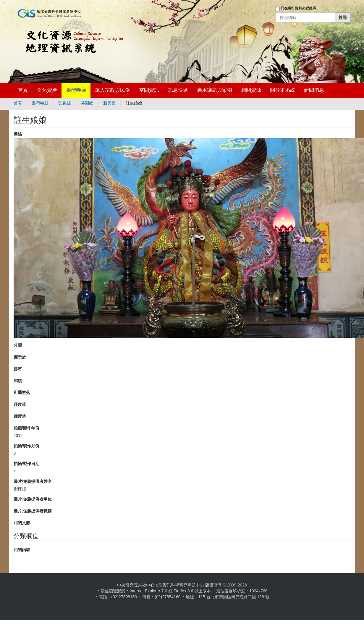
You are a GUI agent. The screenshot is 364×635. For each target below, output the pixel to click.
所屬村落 (22, 393)
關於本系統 (283, 90)
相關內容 (22, 550)
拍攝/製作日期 (27, 464)
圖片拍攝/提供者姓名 (33, 481)
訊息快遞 (178, 90)
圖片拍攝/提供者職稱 (33, 511)
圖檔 (18, 134)
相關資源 (251, 90)
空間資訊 (149, 90)
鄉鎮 (18, 381)
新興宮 (109, 103)
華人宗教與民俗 (113, 90)
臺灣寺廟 (76, 90)
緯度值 (20, 416)
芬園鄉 (87, 103)
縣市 (18, 369)
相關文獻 (22, 523)
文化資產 (47, 90)
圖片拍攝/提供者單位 (33, 499)
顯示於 (20, 357)
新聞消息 (314, 90)
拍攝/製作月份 (27, 446)
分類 (18, 345)
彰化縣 (64, 103)
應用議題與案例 (215, 90)
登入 (268, 26)
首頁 (23, 90)
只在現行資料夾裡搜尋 (298, 8)
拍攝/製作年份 (27, 428)
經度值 (20, 404)
